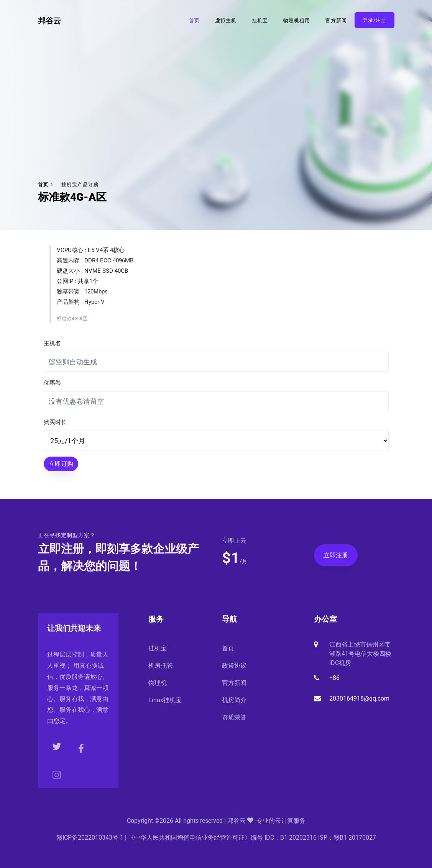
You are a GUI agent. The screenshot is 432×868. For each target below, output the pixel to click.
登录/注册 (375, 20)
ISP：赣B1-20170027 (347, 838)
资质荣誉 (234, 717)
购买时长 (55, 422)
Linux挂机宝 (165, 700)
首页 (194, 20)
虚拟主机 (226, 20)
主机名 (52, 343)
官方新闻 (336, 20)
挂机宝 (260, 20)
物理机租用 (297, 20)
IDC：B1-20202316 (291, 838)
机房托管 (161, 666)
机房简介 (234, 700)
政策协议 (234, 666)
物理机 (158, 683)
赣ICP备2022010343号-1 (90, 838)
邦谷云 (49, 21)
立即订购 (61, 464)
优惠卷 (52, 383)
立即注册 (336, 560)
